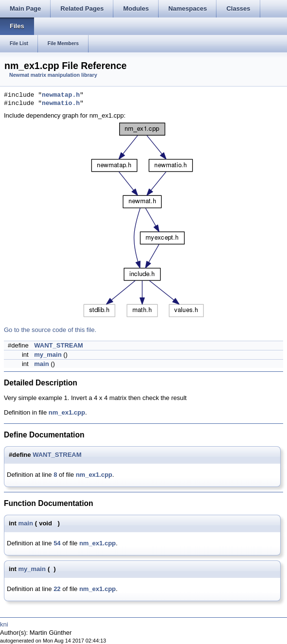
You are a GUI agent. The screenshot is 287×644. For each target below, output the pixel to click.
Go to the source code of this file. (50, 330)
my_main (48, 355)
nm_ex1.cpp (67, 412)
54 (57, 543)
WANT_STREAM (58, 345)
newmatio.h (61, 104)
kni (4, 624)
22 (57, 589)
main (41, 364)
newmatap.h (61, 95)
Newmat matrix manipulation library (53, 75)
